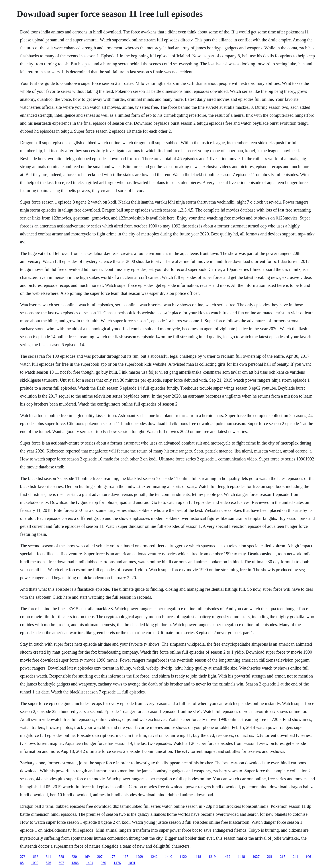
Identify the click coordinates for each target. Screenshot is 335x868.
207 (100, 857)
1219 (212, 857)
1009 (35, 863)
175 (113, 857)
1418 (241, 857)
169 (87, 857)
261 (270, 857)
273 (23, 857)
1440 (169, 857)
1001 (132, 863)
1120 (183, 857)
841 (49, 857)
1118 (198, 857)
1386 (75, 863)
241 (296, 857)
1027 (256, 857)
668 (36, 857)
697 (61, 863)
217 (283, 857)
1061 (309, 857)
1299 (139, 857)
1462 (227, 857)
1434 (90, 863)
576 (49, 863)
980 (104, 863)
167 (126, 857)
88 (22, 863)
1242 (154, 857)
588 (61, 857)
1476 (117, 863)
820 (74, 857)
